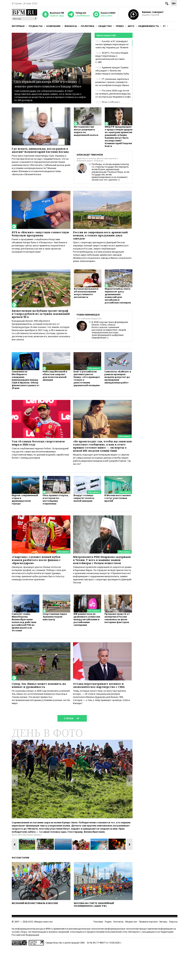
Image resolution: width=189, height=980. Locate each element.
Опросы (173, 954)
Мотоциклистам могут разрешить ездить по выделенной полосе (86, 132)
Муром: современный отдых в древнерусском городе (25, 517)
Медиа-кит (131, 954)
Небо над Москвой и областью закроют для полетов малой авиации (55, 384)
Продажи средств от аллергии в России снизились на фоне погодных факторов (117, 644)
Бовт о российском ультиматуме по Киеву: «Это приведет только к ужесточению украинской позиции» (87, 387)
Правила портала (148, 954)
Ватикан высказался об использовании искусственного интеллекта (86, 299)
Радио (108, 954)
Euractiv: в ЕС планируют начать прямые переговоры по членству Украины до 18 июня (112, 44)
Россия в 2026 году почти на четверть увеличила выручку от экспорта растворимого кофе (113, 94)
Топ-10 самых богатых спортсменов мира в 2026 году (38, 452)
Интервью (18, 26)
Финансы (71, 26)
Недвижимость (149, 26)
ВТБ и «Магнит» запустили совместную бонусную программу (41, 236)
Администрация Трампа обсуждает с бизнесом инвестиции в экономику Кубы (112, 71)
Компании (53, 26)
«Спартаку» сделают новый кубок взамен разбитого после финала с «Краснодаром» (41, 579)
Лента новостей (106, 35)
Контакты (118, 954)
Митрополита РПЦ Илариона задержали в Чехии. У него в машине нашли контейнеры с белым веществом (99, 581)
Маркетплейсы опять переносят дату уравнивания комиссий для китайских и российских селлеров (118, 302)
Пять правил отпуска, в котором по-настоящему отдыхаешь (56, 517)
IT (164, 26)
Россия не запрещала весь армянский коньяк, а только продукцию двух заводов (97, 238)
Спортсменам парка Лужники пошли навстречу (55, 643)
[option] (72, 811)
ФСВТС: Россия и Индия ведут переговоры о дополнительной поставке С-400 (112, 57)
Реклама (98, 954)
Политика (88, 26)
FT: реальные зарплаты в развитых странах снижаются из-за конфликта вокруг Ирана (112, 82)
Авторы (163, 954)
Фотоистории (20, 890)
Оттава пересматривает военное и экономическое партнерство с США (101, 714)
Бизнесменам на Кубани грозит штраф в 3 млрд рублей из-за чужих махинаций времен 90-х (39, 319)
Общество (105, 26)
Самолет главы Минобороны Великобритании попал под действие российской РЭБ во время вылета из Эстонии (24, 648)
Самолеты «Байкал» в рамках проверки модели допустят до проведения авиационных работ (118, 386)
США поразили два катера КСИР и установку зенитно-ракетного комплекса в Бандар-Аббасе (51, 81)
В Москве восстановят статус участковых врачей (118, 516)
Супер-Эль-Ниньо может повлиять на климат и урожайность (41, 712)
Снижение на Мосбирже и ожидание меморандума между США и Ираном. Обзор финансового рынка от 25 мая (26, 388)
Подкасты (36, 26)
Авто (131, 26)
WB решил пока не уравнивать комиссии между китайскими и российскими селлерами (87, 645)
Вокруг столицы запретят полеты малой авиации (84, 516)
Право (120, 26)
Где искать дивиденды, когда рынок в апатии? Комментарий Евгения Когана (39, 153)
